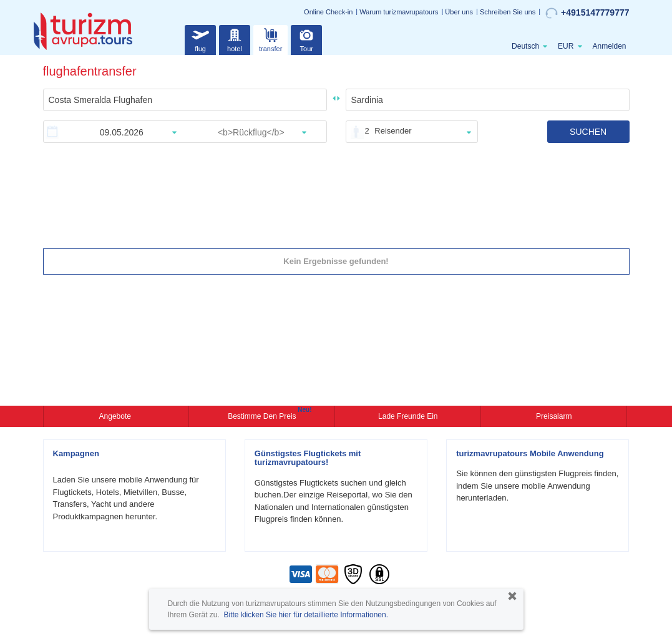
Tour (306, 38)
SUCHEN (588, 132)
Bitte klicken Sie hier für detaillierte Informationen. (306, 615)
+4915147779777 (587, 13)
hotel (235, 38)
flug (200, 38)
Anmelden (609, 46)
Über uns (459, 12)
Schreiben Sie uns (508, 12)
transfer (270, 38)
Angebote (116, 416)
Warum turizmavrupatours (399, 12)
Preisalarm (554, 416)
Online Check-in (328, 12)
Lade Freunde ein (408, 416)
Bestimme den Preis (263, 415)
